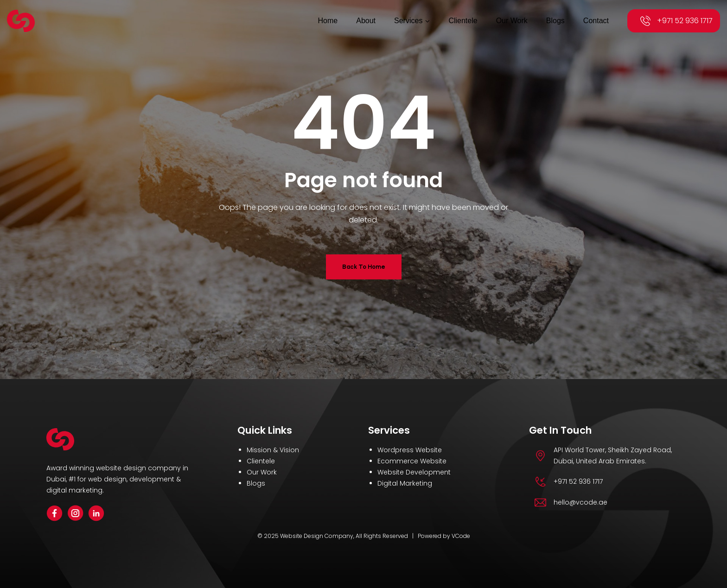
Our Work (262, 472)
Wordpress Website (410, 450)
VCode (461, 536)
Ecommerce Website (412, 461)
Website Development (414, 472)
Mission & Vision (273, 450)
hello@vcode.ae (580, 502)
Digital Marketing (405, 483)
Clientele (261, 461)
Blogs (256, 483)
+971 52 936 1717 (685, 21)
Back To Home (364, 267)
